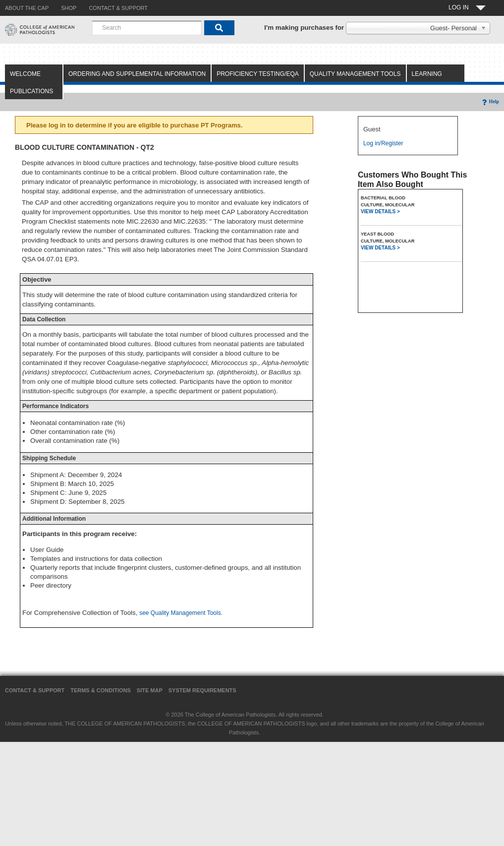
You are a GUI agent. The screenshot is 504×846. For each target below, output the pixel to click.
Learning (427, 74)
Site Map (150, 690)
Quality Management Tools (355, 74)
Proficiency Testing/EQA (258, 74)
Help (490, 101)
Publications (31, 91)
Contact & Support (35, 690)
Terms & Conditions (101, 690)
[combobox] (147, 28)
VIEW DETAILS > (380, 211)
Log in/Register (383, 143)
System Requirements (202, 690)
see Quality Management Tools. (181, 613)
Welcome (25, 74)
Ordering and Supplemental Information (137, 74)
